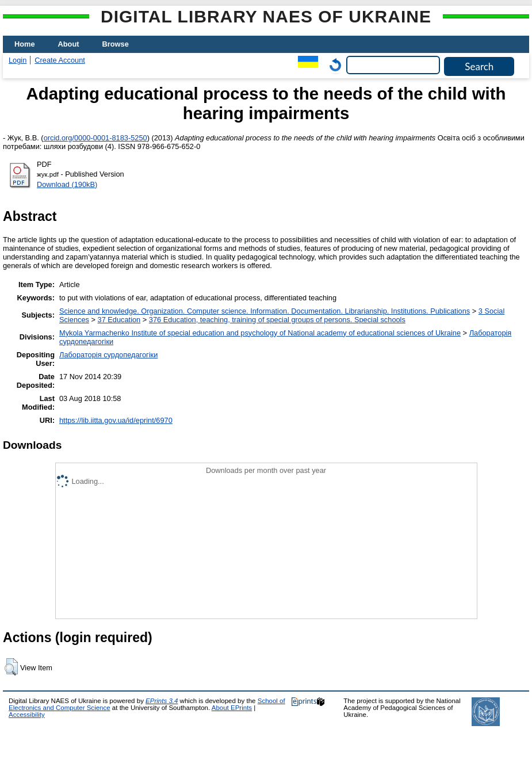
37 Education (119, 320)
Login (18, 60)
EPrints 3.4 (162, 701)
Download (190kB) (67, 184)
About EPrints (232, 708)
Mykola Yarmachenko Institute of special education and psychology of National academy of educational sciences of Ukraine (260, 333)
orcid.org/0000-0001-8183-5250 (95, 138)
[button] (11, 667)
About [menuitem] (69, 44)
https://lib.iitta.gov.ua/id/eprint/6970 (116, 420)
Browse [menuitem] (116, 44)
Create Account (60, 60)
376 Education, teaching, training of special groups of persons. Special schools (277, 320)
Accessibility (27, 715)
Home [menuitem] (25, 44)
